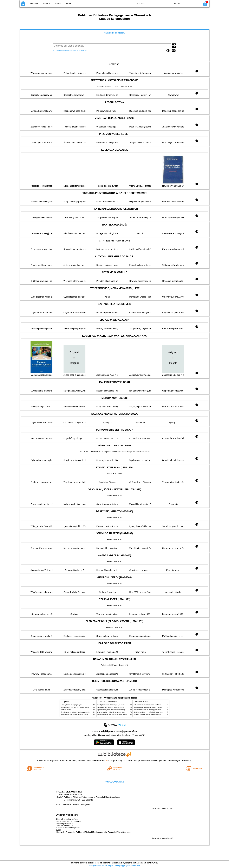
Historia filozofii (66, 710)
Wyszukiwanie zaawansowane (66, 50)
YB (161, 3)
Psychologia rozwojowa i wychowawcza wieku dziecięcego (80, 712)
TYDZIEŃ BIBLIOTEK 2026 (69, 792)
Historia (46, 4)
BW (155, 3)
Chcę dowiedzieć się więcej (101, 865)
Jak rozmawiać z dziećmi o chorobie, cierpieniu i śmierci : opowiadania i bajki (122, 712)
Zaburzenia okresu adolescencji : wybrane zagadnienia (152, 705)
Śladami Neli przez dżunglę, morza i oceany (148, 707)
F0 (183, 3)
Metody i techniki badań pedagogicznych (74, 715)
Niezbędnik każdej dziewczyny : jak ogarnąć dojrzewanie (116, 705)
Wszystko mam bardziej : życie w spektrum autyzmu (114, 707)
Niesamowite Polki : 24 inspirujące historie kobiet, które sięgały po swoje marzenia (160, 710)
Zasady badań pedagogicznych (71, 705)
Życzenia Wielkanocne (67, 815)
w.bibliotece (100, 761)
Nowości (34, 4)
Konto (69, 4)
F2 (195, 3)
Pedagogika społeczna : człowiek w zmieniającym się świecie (81, 707)
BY (167, 3)
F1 (188, 3)
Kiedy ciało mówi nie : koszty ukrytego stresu (112, 715)
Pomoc (58, 4)
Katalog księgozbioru (114, 33)
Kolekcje (83, 50)
